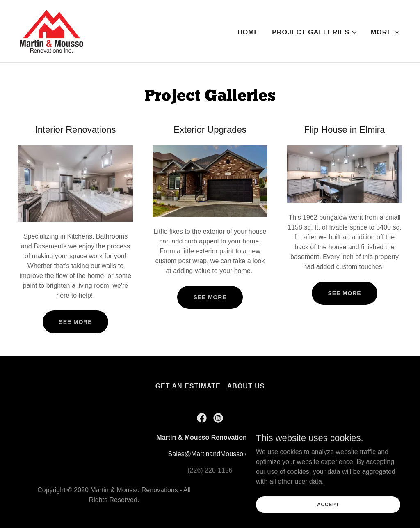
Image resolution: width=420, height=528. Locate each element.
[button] (315, 32)
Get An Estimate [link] (188, 386)
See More (76, 322)
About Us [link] (246, 386)
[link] (51, 31)
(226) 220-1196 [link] (210, 470)
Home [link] (248, 32)
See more (210, 297)
